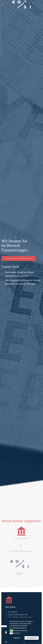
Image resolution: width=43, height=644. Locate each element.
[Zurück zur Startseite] (22, 5)
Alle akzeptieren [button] (32, 638)
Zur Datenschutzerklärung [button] (18, 628)
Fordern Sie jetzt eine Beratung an (18, 258)
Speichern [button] (17, 638)
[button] (2, 4)
